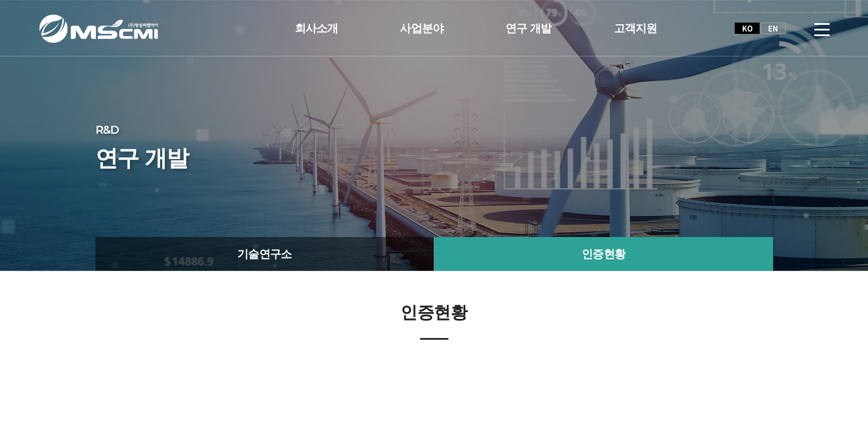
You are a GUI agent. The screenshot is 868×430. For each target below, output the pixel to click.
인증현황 (603, 254)
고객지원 (636, 28)
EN (773, 28)
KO (747, 28)
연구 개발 (529, 28)
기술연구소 (265, 254)
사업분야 (422, 28)
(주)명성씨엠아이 (99, 28)
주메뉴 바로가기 (0, 0)
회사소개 (317, 28)
